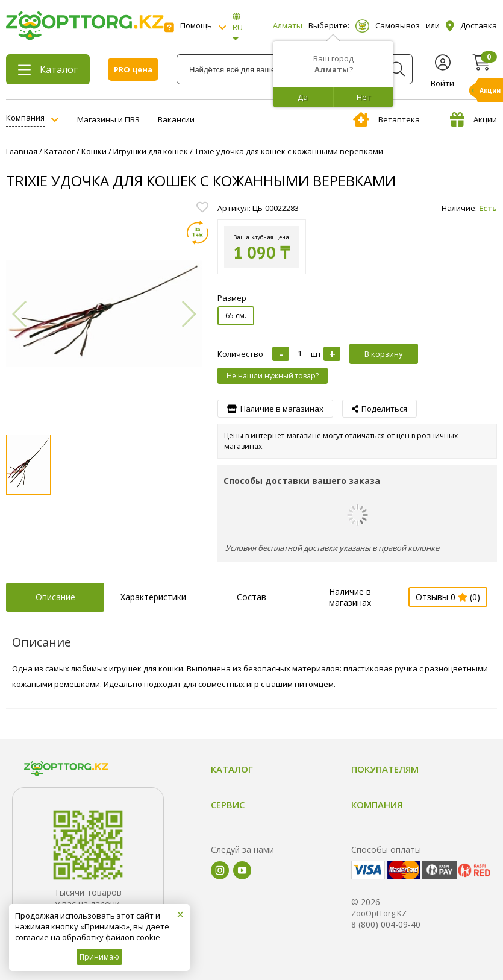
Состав (252, 597)
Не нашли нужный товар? (273, 376)
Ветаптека (386, 119)
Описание (55, 597)
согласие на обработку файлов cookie (88, 937)
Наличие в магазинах (350, 597)
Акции (473, 119)
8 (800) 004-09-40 (386, 924)
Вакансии (176, 119)
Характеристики (153, 597)
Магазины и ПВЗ (108, 119)
